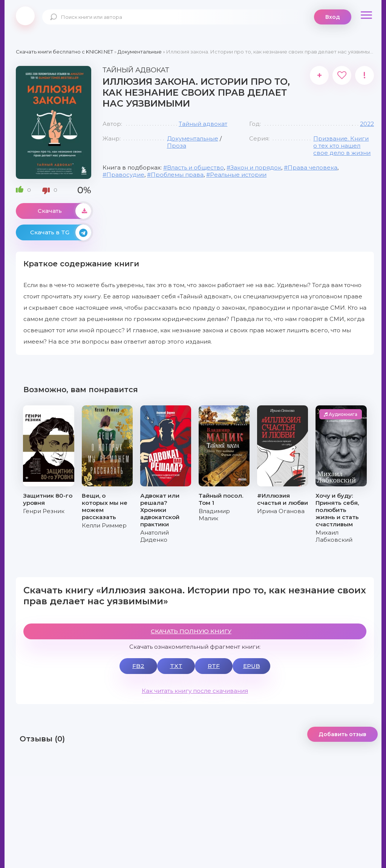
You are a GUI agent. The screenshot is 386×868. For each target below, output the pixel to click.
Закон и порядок (256, 167)
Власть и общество (195, 167)
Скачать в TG (61, 232)
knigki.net (25, 16)
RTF (214, 666)
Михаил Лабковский (334, 536)
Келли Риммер (104, 525)
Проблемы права (177, 175)
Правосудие (125, 175)
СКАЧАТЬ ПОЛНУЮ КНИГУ (191, 631)
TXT (176, 666)
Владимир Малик (214, 515)
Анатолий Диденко (155, 536)
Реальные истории (238, 175)
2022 (367, 124)
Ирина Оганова (281, 511)
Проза (177, 146)
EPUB (252, 666)
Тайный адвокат (203, 124)
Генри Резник (44, 511)
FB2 (138, 666)
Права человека (312, 167)
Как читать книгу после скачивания (195, 691)
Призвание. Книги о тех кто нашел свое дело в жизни (342, 146)
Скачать (64, 211)
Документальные (193, 138)
